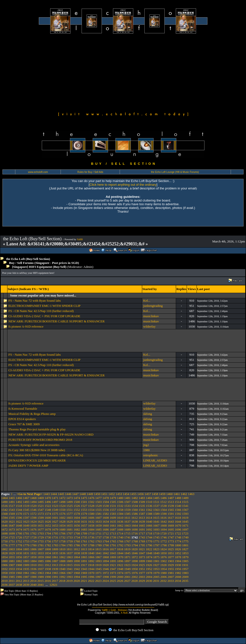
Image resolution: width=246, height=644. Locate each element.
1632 (91, 522)
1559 (127, 510)
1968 (77, 573)
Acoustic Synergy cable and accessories (34, 445)
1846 (135, 553)
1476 (91, 498)
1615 (156, 518)
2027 (127, 581)
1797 (156, 545)
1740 (120, 537)
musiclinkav (151, 316)
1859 (41, 557)
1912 (48, 565)
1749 (185, 537)
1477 (98, 498)
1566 (178, 510)
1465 (12, 498)
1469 (41, 498)
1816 (106, 549)
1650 (33, 525)
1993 (69, 577)
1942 (77, 569)
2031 (156, 581)
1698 (4, 533)
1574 (48, 514)
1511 (156, 502)
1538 (164, 506)
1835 (55, 553)
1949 (127, 569)
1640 (149, 522)
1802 (4, 549)
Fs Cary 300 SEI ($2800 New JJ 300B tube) (37, 450)
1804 (19, 549)
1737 (98, 537)
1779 (26, 545)
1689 (127, 529)
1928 (163, 565)
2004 (149, 577)
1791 (113, 545)
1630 (77, 522)
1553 (84, 510)
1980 (146, 450)
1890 (77, 561)
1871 (127, 557)
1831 (26, 553)
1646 (4, 525)
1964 (48, 573)
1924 (134, 565)
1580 (91, 514)
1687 (113, 529)
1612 (134, 518)
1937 (41, 569)
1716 (134, 533)
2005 (156, 577)
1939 (55, 569)
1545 (26, 510)
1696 (178, 529)
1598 (33, 518)
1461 (177, 494)
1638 (135, 522)
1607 (98, 518)
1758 (62, 541)
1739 (113, 537)
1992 (62, 577)
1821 (142, 549)
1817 (113, 549)
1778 (19, 545)
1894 (106, 561)
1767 (127, 541)
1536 (149, 506)
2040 (33, 585)
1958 (4, 573)
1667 (156, 525)
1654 (62, 525)
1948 (120, 569)
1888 (62, 561)
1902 (164, 561)
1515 (185, 502)
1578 (77, 514)
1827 (185, 549)
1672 (4, 529)
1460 (169, 494)
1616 (163, 518)
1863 (69, 557)
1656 (77, 525)
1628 (62, 522)
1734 (77, 537)
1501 (84, 502)
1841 (98, 553)
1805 (26, 549)
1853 (185, 553)
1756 (48, 541)
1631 (84, 522)
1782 (48, 545)
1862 (62, 557)
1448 (83, 494)
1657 (84, 525)
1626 (48, 522)
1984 (4, 577)
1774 (178, 541)
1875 (156, 557)
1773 (171, 541)
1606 (91, 518)
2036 (4, 585)
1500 (77, 502)
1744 (149, 537)
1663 (127, 525)
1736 (91, 537)
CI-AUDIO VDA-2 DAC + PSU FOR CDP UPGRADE (44, 316)
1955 (171, 569)
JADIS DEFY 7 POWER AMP (28, 466)
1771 (156, 541)
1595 (12, 518)
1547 (41, 510)
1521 (41, 506)
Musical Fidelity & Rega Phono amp (32, 414)
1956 (178, 569)
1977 (142, 573)
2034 (178, 581)
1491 (12, 502)
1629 (69, 522)
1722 (178, 533)
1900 (149, 561)
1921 (113, 565)
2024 (106, 581)
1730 (48, 537)
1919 (98, 565)
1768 (135, 541)
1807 (41, 549)
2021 (84, 581)
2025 (113, 581)
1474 (77, 498)
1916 (77, 565)
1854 (4, 557)
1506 (120, 502)
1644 (178, 522)
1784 (62, 545)
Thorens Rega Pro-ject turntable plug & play (37, 429)
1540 (178, 506)
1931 (185, 565)
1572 (33, 514)
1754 (33, 541)
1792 (120, 545)
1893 (98, 561)
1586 (135, 514)
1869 (113, 557)
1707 (69, 533)
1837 (69, 553)
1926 (149, 565)
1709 (84, 533)
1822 (149, 549)
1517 (12, 506)
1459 (162, 494)
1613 (142, 518)
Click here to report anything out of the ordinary (123, 185)
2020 (77, 581)
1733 (69, 537)
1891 (84, 561)
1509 (142, 502)
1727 (26, 537)
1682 (77, 529)
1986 (19, 577)
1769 (142, 541)
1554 (91, 510)
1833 (41, 553)
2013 (26, 581)
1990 (48, 577)
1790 (106, 545)
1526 (77, 506)
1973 (113, 573)
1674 (19, 529)
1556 (106, 510)
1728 (33, 537)
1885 (41, 561)
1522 (48, 506)
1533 (127, 506)
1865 (84, 557)
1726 (19, 537)
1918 (91, 565)
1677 (41, 529)
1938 (48, 569)
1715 (127, 533)
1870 (120, 557)
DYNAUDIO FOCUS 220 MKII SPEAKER (37, 460)
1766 (120, 541)
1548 (48, 510)
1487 (171, 498)
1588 (149, 514)
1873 (142, 557)
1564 (164, 510)
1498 (62, 502)
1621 (12, 522)
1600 (48, 518)
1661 (113, 525)
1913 (55, 565)
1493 (26, 502)
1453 (119, 494)
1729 (41, 537)
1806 (33, 549)
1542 (4, 510)
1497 (55, 502)
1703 (41, 533)
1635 (113, 522)
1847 (142, 553)
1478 (106, 498)
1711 (98, 533)
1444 (54, 494)
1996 (91, 577)
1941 (69, 569)
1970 (91, 573)
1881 (12, 561)
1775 (185, 541)
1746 (164, 537)
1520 (33, 506)
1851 (171, 553)
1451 (104, 494)
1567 (185, 510)
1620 (4, 522)
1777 (12, 545)
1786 (77, 545)
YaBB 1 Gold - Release (114, 610)
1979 (156, 573)
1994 (77, 577)
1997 (98, 577)
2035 (185, 581)
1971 (98, 573)
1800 (178, 545)
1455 (133, 494)
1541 (185, 506)
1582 (106, 514)
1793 (127, 545)
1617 (171, 518)
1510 (149, 502)
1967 (69, 573)
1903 (171, 561)
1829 (12, 553)
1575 (55, 514)
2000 (120, 577)
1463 (191, 494)
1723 (185, 533)
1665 (142, 525)
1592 (178, 514)
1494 (33, 502)
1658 (91, 525)
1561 (142, 510)
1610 (120, 518)
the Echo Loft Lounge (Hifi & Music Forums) (175, 172)
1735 (84, 537)
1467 (26, 498)
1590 (164, 514)
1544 (19, 510)
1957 (185, 569)
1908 (19, 565)
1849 (156, 553)
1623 (26, 522)
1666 (149, 525)
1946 (106, 569)
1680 (62, 529)
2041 (41, 585)
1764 (106, 541)
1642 (164, 522)
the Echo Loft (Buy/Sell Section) (28, 259)
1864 (77, 557)
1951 (142, 569)
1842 (106, 553)
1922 (120, 565)
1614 (149, 518)
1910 (33, 565)
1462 (184, 494)
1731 (55, 537)
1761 (84, 541)
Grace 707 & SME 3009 (24, 424)
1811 (69, 549)
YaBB (80, 239)
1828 (4, 553)
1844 (120, 553)
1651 (41, 525)
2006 (164, 577)
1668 (164, 525)
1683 (84, 529)
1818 (120, 549)
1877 (171, 557)
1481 (127, 498)
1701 (26, 533)
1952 (149, 569)
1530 (106, 506)
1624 (33, 522)
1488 (178, 498)
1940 (62, 569)
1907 (12, 565)
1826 (178, 549)
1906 (4, 565)
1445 (61, 494)
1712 (106, 533)
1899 (142, 561)
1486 (164, 498)
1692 (149, 529)
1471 (55, 498)
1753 (26, 541)
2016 (48, 581)
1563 (156, 510)
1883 (26, 561)
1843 (113, 553)
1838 (77, 553)
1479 (113, 498)
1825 (171, 549)
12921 (54, 585)
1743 (142, 537)
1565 (171, 510)
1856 (19, 557)
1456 (140, 494)
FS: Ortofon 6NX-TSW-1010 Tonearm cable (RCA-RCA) (46, 455)
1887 (55, 561)
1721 (171, 533)
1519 (26, 506)
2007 (171, 577)
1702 (33, 533)
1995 (84, 577)
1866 (91, 557)
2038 (19, 585)
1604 (77, 518)
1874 (149, 557)
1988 (33, 577)
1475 (84, 498)
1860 (48, 557)
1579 (84, 514)
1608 (106, 518)
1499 (69, 502)
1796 (149, 545)
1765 (113, 541)
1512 (163, 502)
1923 (127, 565)
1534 (135, 506)
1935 (26, 569)
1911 (41, 565)
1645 (185, 522)
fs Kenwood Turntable (23, 409)
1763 (98, 541)
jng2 (146, 445)
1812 (77, 549)
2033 (171, 581)
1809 (55, 549)
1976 (135, 573)
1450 (97, 494)
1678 (48, 529)
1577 (69, 514)
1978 (149, 573)
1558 (120, 510)
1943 (84, 569)
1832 (33, 553)
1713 (113, 533)
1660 (106, 525)
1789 (98, 545)
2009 (185, 577)
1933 (12, 569)
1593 (185, 514)
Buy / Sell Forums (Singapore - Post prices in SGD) (44, 263)
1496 (48, 502)
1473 (69, 498)
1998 (106, 577)
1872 (135, 557)
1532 (120, 506)
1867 (98, 557)
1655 (69, 525)
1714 (120, 533)
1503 (98, 502)
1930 (178, 565)
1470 (48, 498)
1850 (164, 553)
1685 (98, 529)
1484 (149, 498)
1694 (164, 529)
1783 (55, 545)
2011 (12, 581)
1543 (12, 510)
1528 (91, 506)
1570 (19, 514)
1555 (98, 510)
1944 (91, 569)
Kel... (147, 301)
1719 (156, 533)
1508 (135, 502)
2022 (91, 581)
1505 (113, 502)
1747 (171, 537)
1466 (19, 498)
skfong (147, 414)
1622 (19, 522)
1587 (142, 514)
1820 (134, 549)
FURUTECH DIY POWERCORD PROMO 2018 (40, 440)
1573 (41, 514)
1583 (113, 514)
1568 (4, 514)
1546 (33, 510)
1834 (48, 553)
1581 (98, 514)
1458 (155, 494)
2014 (33, 581)
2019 (69, 581)
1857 (26, 557)
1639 (142, 522)
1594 (4, 518)
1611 (127, 518)
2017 (55, 581)
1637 (127, 522)
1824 (163, 549)
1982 (178, 573)
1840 (91, 553)
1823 (156, 549)
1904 (178, 561)
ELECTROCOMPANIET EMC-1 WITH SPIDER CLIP (45, 306)
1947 (113, 569)
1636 (120, 522)
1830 (19, 553)
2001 (127, 577)
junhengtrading (153, 306)
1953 (156, 569)
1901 (156, 561)
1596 (19, 518)
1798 (164, 545)
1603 (69, 518)
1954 (164, 569)
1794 (135, 545)
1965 (55, 573)
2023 (98, 581)
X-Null (124, 613)
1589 (156, 514)
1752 (19, 541)
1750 (4, 541)
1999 (113, 577)
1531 (113, 506)
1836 (62, 553)
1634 (106, 522)
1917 (84, 565)
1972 (106, 573)
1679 (55, 529)
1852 (178, 553)
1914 (62, 565)
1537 (156, 506)
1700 (19, 533)
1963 (41, 573)
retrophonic (151, 455)
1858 (33, 557)
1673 (12, 529)
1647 (12, 525)
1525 (69, 506)
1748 (178, 537)
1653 (55, 525)
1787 (84, 545)
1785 (69, 545)
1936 (33, 569)
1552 (77, 510)
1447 (75, 494)
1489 (185, 498)
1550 (62, 510)
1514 (178, 502)
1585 (127, 514)
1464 (4, 498)
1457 (148, 494)
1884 (33, 561)
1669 (171, 525)
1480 (120, 498)
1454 (126, 494)
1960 (19, 573)
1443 (46, 494)
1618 (178, 518)
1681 (69, 529)
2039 (26, 585)
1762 (91, 541)
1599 (41, 518)
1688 (120, 529)
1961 (26, 573)
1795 (142, 545)
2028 (134, 581)
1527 (84, 506)
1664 (135, 525)
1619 (185, 518)
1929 (171, 565)
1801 (185, 545)
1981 (171, 573)
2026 (120, 581)
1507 (127, 502)
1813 (84, 549)
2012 (19, 581)
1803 (12, 549)
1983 (185, 573)
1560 (135, 510)
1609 (113, 518)
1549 (55, 510)
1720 (163, 533)
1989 (41, 577)
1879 (185, 557)
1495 (41, 502)
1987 (26, 577)
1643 (171, 522)
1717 (142, 533)
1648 (19, 525)
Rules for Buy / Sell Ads (90, 172)
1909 (26, 565)
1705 (55, 533)
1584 (120, 514)
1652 (48, 525)
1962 (33, 573)
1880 (4, 561)
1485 (156, 498)
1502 (91, 502)
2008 (178, 577)
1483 (142, 498)
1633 (98, 522)
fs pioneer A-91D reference (26, 326)
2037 (12, 585)
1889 (69, 561)
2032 (163, 581)
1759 (69, 541)
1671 (185, 525)
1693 (156, 529)
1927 (156, 565)
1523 (55, 506)
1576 (62, 514)
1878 (178, 557)
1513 (171, 502)
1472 (62, 498)
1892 (91, 561)
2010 (4, 581)
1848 (149, 553)
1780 (33, 545)
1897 (127, 561)
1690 (135, 529)
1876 (164, 557)
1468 (33, 498)
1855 (12, 557)
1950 (135, 569)
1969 (84, 573)
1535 (142, 506)
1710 (91, 533)
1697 (185, 529)
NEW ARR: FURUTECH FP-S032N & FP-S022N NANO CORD (51, 434)
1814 (91, 549)
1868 (106, 557)
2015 (41, 581)
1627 (55, 522)
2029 (142, 581)
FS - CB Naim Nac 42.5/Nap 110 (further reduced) (41, 311)
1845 (127, 553)
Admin (88, 267)
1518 (19, 506)
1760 (77, 541)
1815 (98, 549)
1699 (12, 533)
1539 (171, 506)
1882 (19, 561)
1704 (48, 533)
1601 (55, 518)
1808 (48, 549)
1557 (113, 510)
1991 (55, 577)
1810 (62, 549)
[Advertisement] (123, 72)
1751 (12, 541)
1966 (62, 573)
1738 (106, 537)
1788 (91, 545)
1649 (26, 525)
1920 (106, 565)
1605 (84, 518)
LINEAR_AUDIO (155, 460)
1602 (62, 518)
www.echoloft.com (38, 172)
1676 (33, 529)
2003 (142, 577)
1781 (41, 545)
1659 (98, 525)
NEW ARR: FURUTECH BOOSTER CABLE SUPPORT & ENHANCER (56, 321)
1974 (120, 573)
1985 (12, 577)
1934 (19, 569)
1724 (4, 537)
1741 (127, 537)
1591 (171, 514)
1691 (142, 529)
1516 (4, 506)
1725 (12, 537)
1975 (127, 573)
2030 (149, 581)
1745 (156, 537)
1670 (178, 525)
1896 (120, 561)
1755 (41, 541)
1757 (55, 541)
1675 (26, 529)
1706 (62, 533)
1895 (113, 561)
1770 (149, 541)
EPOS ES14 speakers (22, 419)
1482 (135, 498)
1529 (98, 506)
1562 (149, 510)
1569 (12, 514)
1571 (26, 514)
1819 (127, 549)
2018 (62, 581)
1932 (4, 569)
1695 (171, 529)
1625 (41, 522)
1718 (149, 533)
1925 (142, 565)
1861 (55, 557)
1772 (164, 541)
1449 (90, 494)
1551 (69, 510)
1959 (12, 573)
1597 (26, 518)
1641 (156, 522)
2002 (135, 577)
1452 (112, 494)
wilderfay (149, 326)
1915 (69, 565)
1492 (19, 502)
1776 (4, 545)
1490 (4, 502)
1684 (91, 529)
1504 (106, 502)
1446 (68, 494)
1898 (135, 561)
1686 (106, 529)
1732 (62, 537)
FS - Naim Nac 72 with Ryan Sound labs (35, 301)
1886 (48, 561)
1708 (77, 533)
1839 (84, 553)
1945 (98, 569)
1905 (185, 561)
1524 (62, 506)
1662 (120, 525)
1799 (171, 545)
